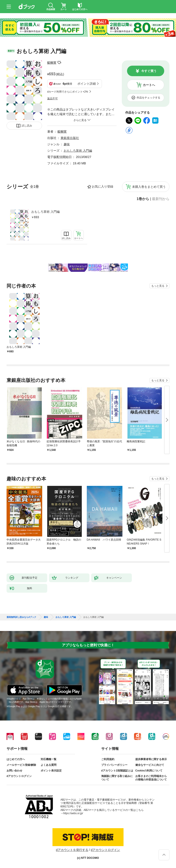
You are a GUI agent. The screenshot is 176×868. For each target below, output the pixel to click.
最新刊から (161, 199)
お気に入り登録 (103, 186)
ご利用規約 (108, 759)
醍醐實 (52, 63)
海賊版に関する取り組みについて (117, 778)
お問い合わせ (14, 771)
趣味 (67, 144)
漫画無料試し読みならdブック (21, 617)
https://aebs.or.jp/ (73, 813)
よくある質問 (49, 765)
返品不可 (52, 98)
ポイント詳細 (87, 84)
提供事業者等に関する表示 (151, 759)
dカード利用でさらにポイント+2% (68, 92)
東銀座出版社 (70, 138)
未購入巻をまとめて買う (149, 187)
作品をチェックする (148, 98)
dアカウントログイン (19, 776)
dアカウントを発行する (72, 850)
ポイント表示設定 (51, 771)
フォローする (59, 63)
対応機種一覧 (49, 759)
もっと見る (158, 286)
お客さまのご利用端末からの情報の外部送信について (151, 778)
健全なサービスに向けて (150, 765)
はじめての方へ (16, 759)
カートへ (149, 85)
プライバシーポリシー (114, 765)
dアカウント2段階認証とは (117, 771)
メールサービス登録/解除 (21, 765)
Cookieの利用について (149, 771)
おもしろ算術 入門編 (45, 212)
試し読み (27, 126)
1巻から (143, 199)
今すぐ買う (149, 71)
